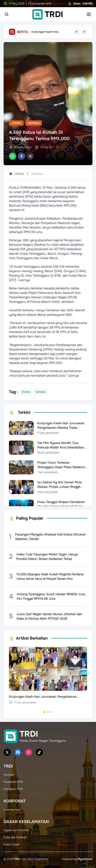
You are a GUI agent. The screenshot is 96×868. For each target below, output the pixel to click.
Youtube (9, 775)
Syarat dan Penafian (16, 830)
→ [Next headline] (84, 32)
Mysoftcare (85, 859)
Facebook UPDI (13, 782)
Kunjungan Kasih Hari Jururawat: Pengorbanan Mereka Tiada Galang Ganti (48, 32)
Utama (16, 123)
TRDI (17, 859)
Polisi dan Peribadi (15, 837)
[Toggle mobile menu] (89, 14)
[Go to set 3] (52, 712)
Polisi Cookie (11, 845)
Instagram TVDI (13, 789)
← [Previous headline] (77, 32)
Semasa (34, 123)
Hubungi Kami (12, 810)
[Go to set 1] (44, 712)
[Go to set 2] (48, 712)
